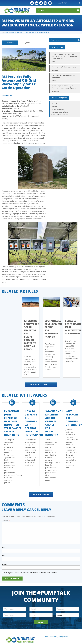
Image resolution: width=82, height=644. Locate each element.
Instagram (45, 3)
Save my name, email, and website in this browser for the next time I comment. (31, 573)
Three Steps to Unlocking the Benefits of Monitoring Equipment (65, 87)
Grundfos (10, 43)
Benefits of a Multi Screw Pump (64, 67)
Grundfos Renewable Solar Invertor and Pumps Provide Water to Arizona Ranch (31, 335)
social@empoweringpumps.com (55, 637)
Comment (6, 521)
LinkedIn (37, 3)
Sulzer (54, 62)
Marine (54, 107)
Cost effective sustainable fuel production (64, 76)
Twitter (41, 3)
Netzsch (55, 70)
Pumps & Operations (60, 112)
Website (4, 564)
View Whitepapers (41, 494)
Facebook (32, 3)
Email (4, 556)
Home (3, 32)
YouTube (50, 3)
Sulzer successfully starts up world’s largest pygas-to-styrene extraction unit (64, 56)
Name (4, 547)
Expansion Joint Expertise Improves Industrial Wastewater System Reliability (13, 423)
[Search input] (63, 3)
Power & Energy (58, 109)
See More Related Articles (41, 385)
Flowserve (55, 91)
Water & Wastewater (60, 115)
